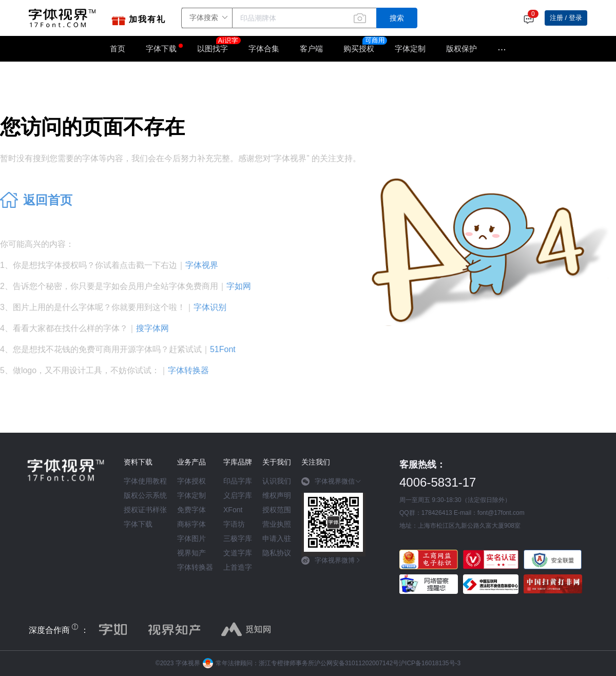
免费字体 (191, 510)
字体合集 (264, 49)
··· (502, 49)
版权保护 (461, 49)
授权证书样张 (145, 510)
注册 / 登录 (566, 18)
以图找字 (218, 45)
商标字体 (191, 524)
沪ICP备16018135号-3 (430, 663)
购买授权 (359, 49)
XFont (233, 510)
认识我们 (277, 481)
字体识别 (210, 307)
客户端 (311, 49)
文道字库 (238, 553)
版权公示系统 (145, 495)
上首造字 (238, 567)
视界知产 (191, 553)
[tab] (333, 485)
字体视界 (202, 265)
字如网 (239, 286)
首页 (118, 49)
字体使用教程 (145, 481)
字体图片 (191, 538)
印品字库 (238, 481)
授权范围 (277, 510)
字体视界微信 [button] (331, 481)
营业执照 (277, 524)
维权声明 (277, 495)
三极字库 (238, 538)
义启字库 (238, 495)
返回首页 (48, 200)
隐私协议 (277, 553)
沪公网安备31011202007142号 (357, 663)
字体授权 (191, 481)
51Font (223, 349)
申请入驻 (277, 538)
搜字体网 (152, 328)
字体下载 (161, 49)
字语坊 (234, 524)
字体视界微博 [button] (331, 561)
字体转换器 (188, 370)
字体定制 (410, 49)
